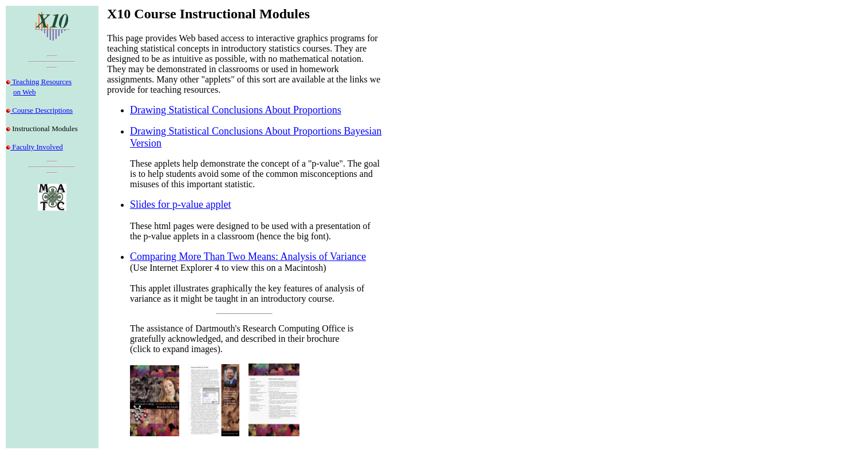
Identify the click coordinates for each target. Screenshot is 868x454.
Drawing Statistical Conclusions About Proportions (236, 110)
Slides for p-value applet (180, 204)
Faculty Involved (37, 147)
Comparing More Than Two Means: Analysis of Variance (248, 256)
